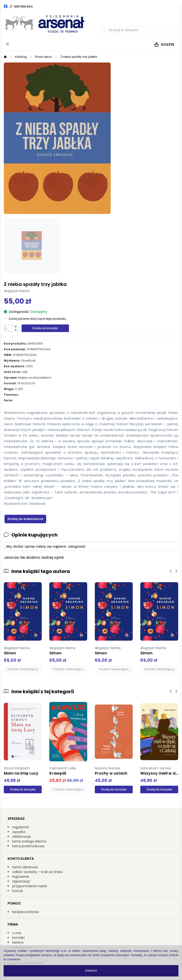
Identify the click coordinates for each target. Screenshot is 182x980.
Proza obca (43, 57)
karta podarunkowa (28, 846)
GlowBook (28, 361)
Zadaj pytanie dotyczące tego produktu (37, 319)
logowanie (21, 877)
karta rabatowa (25, 867)
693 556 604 (23, 7)
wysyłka (19, 832)
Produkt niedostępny (23, 669)
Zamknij (91, 971)
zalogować (77, 546)
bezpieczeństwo (26, 912)
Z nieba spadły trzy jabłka (79, 57)
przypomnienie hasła (30, 886)
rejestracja (21, 881)
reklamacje (22, 837)
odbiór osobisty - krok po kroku (38, 872)
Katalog (21, 57)
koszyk (18, 891)
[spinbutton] (9, 328)
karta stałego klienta (29, 841)
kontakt (19, 938)
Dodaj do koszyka (45, 328)
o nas (17, 933)
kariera (18, 942)
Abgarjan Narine (17, 291)
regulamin (21, 827)
